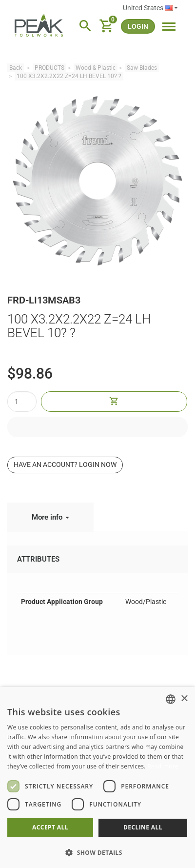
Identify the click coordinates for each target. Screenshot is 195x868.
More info (50, 517)
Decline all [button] (143, 827)
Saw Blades (142, 68)
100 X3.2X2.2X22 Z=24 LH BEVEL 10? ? (69, 76)
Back (16, 68)
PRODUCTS (49, 68)
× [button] (184, 699)
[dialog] (97, 777)
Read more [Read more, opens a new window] (163, 766)
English (172, 8)
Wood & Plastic (96, 68)
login (138, 26)
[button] (97, 852)
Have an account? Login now (65, 464)
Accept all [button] (50, 827)
